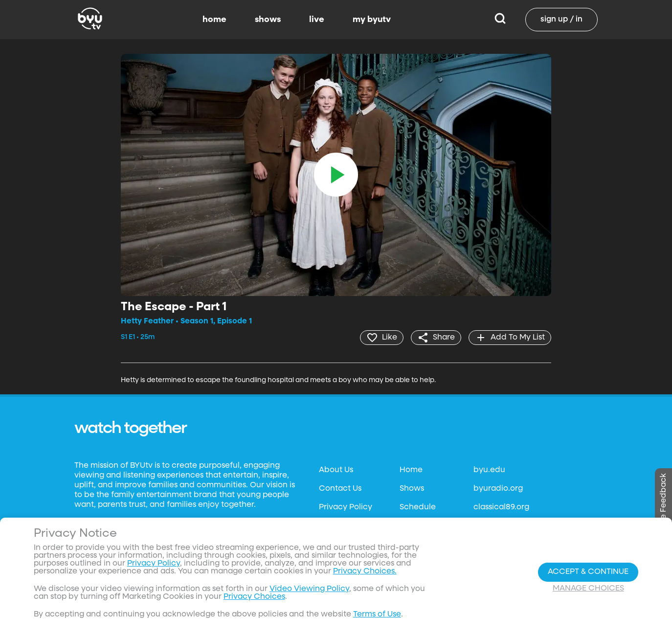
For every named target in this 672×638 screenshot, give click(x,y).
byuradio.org (498, 489)
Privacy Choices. (365, 571)
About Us (336, 470)
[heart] (382, 338)
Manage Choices (588, 589)
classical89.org (501, 507)
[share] (436, 338)
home (214, 20)
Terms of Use (377, 615)
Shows (412, 489)
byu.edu (489, 470)
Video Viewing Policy (309, 589)
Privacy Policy (346, 507)
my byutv (372, 20)
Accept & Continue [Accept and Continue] (588, 572)
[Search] (500, 20)
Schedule (418, 507)
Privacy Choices (254, 597)
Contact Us (340, 489)
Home (411, 470)
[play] (336, 175)
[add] (510, 338)
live (317, 20)
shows (268, 20)
